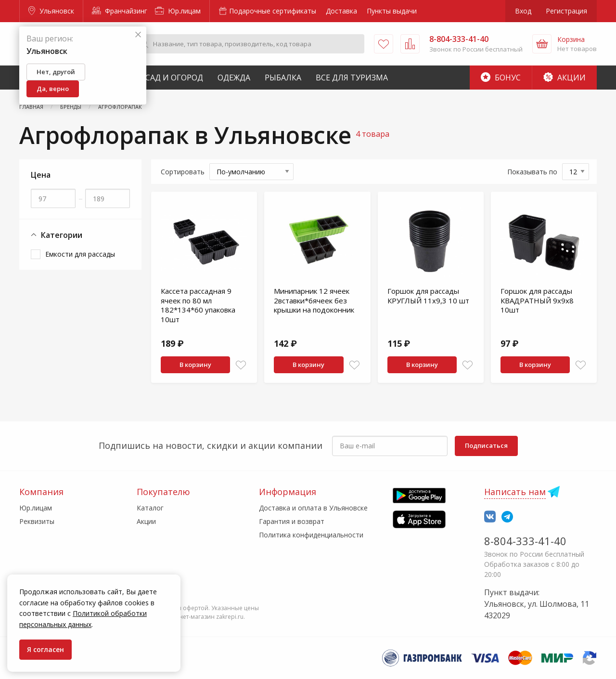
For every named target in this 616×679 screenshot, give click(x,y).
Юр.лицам (178, 11)
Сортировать (183, 172)
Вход (523, 11)
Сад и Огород (174, 78)
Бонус (501, 78)
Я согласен (45, 649)
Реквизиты (37, 521)
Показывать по (532, 172)
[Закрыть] (138, 35)
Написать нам (515, 492)
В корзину (195, 365)
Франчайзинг (120, 11)
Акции (565, 78)
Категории (57, 235)
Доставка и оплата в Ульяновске (313, 508)
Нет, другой (56, 72)
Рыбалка (283, 78)
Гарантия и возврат (292, 521)
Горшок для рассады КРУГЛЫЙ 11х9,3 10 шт (428, 296)
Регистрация (566, 11)
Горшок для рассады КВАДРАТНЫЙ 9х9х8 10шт (537, 300)
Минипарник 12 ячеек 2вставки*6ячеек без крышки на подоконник (314, 300)
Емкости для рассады (80, 254)
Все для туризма (352, 78)
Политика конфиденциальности (311, 535)
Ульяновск (51, 11)
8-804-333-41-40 (525, 541)
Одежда (234, 78)
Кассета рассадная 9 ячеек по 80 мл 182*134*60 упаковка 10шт (198, 305)
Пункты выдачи (392, 11)
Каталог (150, 508)
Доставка (341, 11)
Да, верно (53, 89)
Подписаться (486, 445)
